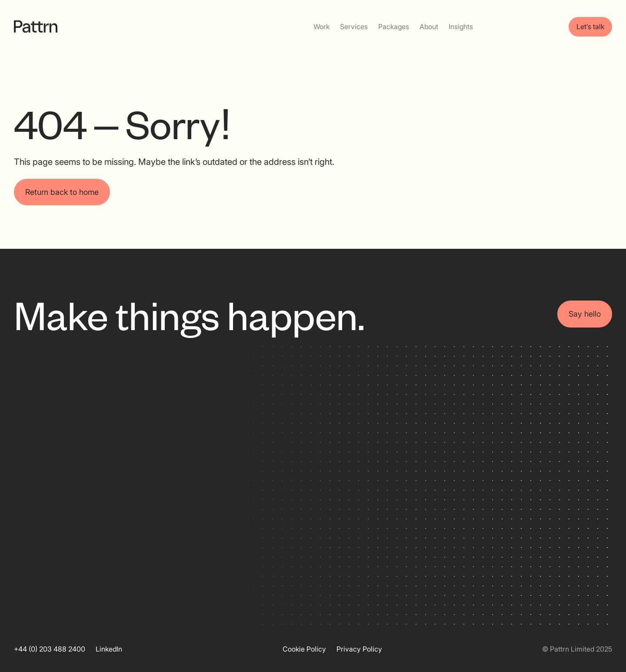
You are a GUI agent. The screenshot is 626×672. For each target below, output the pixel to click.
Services (354, 27)
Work (321, 27)
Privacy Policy (359, 649)
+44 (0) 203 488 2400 (50, 649)
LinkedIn (109, 649)
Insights (461, 27)
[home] (36, 27)
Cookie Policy (304, 649)
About (429, 27)
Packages (394, 27)
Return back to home (62, 192)
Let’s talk (590, 27)
